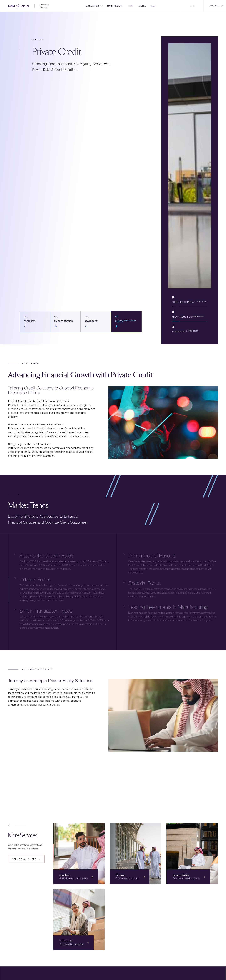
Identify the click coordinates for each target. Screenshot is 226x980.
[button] (94, 6)
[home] (30, 6)
